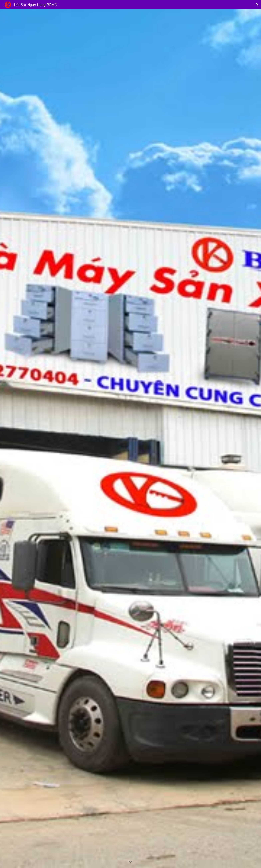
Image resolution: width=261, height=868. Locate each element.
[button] (257, 5)
